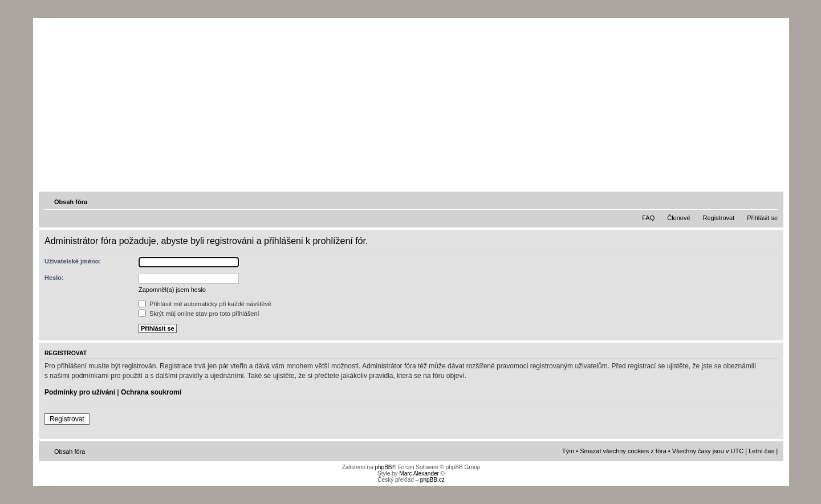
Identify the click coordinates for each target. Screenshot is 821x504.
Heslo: (54, 278)
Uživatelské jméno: (73, 261)
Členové (678, 218)
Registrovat (719, 218)
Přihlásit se (762, 218)
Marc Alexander (419, 473)
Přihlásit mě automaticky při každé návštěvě (205, 304)
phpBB (383, 467)
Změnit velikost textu (770, 201)
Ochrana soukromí (151, 392)
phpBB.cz (432, 480)
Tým (568, 451)
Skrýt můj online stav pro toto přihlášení (199, 314)
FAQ (648, 218)
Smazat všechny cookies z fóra (623, 451)
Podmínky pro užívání (80, 392)
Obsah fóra (71, 202)
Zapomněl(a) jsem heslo (172, 290)
